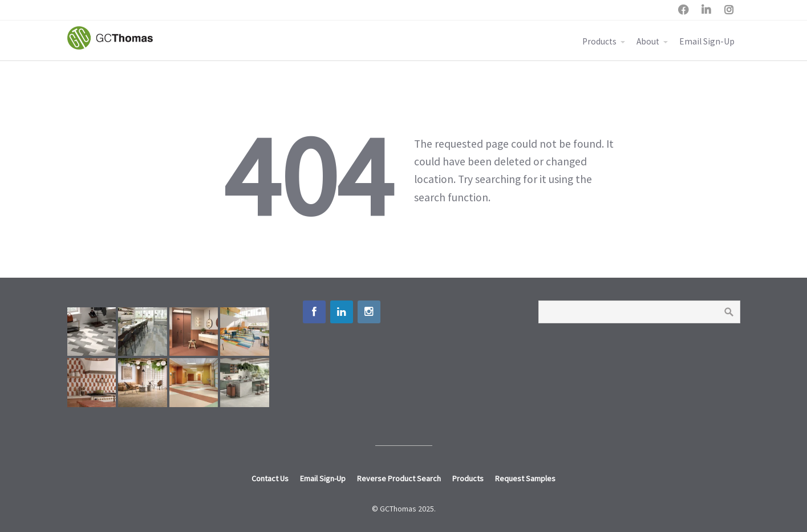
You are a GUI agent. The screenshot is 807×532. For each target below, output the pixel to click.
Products (599, 41)
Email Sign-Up (707, 41)
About (648, 41)
